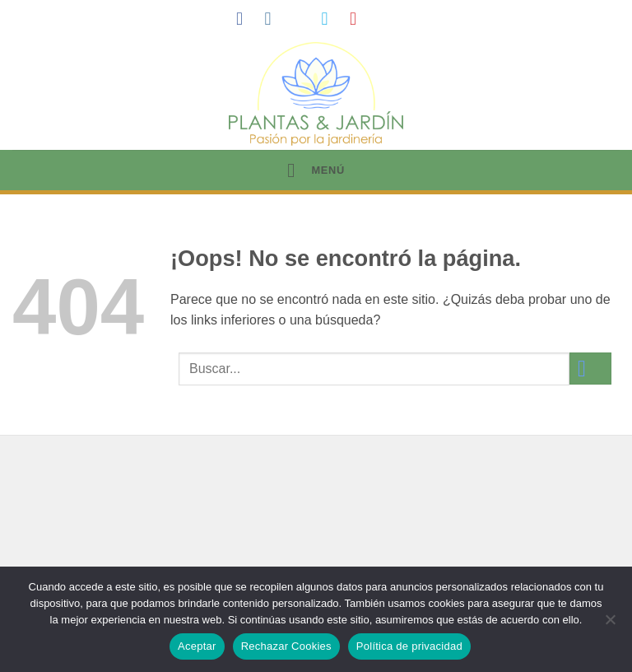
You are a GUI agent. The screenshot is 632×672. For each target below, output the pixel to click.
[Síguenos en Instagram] (273, 19)
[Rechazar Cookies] (610, 624)
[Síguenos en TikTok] (302, 19)
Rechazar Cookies (286, 646)
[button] (316, 170)
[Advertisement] (316, 537)
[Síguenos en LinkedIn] (388, 19)
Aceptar (197, 646)
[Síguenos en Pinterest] (359, 19)
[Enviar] (590, 369)
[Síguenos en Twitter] (330, 19)
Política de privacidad (409, 646)
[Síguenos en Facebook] (245, 19)
